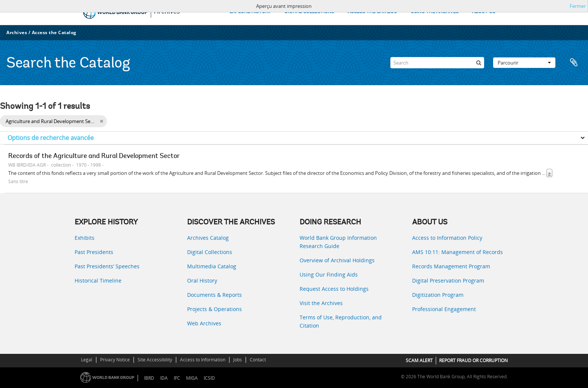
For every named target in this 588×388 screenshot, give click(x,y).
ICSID (209, 378)
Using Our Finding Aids (329, 274)
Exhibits (85, 238)
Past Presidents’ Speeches (107, 266)
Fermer (578, 6)
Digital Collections (210, 252)
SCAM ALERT (419, 360)
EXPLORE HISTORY (250, 12)
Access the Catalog (54, 32)
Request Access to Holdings (334, 289)
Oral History (202, 280)
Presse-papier (574, 63)
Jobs (238, 360)
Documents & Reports (214, 295)
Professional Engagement (444, 309)
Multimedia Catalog (212, 266)
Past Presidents (94, 252)
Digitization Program (438, 295)
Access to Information (203, 360)
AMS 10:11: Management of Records (457, 252)
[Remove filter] (101, 121)
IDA (164, 378)
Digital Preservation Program (448, 280)
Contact (258, 360)
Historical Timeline (98, 280)
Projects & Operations (214, 309)
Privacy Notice (115, 360)
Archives (17, 32)
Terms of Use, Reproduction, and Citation (341, 321)
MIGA (192, 378)
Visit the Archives (321, 303)
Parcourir (524, 63)
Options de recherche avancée (51, 138)
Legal (87, 360)
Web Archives (204, 323)
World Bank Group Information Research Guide (338, 242)
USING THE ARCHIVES (435, 12)
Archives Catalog (208, 238)
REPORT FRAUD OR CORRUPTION (473, 360)
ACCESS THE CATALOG (372, 12)
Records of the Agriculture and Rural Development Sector (94, 156)
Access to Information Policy (447, 238)
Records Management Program (451, 266)
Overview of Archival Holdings (337, 260)
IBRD (149, 378)
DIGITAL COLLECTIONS (309, 12)
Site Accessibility (155, 360)
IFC (177, 378)
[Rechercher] (478, 63)
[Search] (437, 63)
